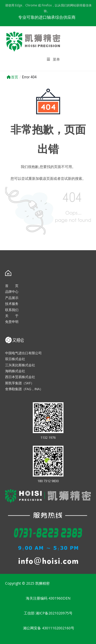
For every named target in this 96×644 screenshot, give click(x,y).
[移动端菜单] (54, 59)
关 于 (12, 316)
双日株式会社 (15, 359)
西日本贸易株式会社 (20, 377)
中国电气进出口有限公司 (23, 353)
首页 (12, 77)
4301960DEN (59, 598)
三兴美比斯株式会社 (20, 365)
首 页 (12, 286)
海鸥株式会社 (15, 371)
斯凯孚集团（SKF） (20, 383)
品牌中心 (12, 292)
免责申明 (12, 322)
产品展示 (12, 298)
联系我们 (12, 310)
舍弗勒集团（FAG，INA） (24, 389)
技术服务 (12, 304)
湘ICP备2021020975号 (54, 613)
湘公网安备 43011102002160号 (48, 628)
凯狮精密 (42, 583)
